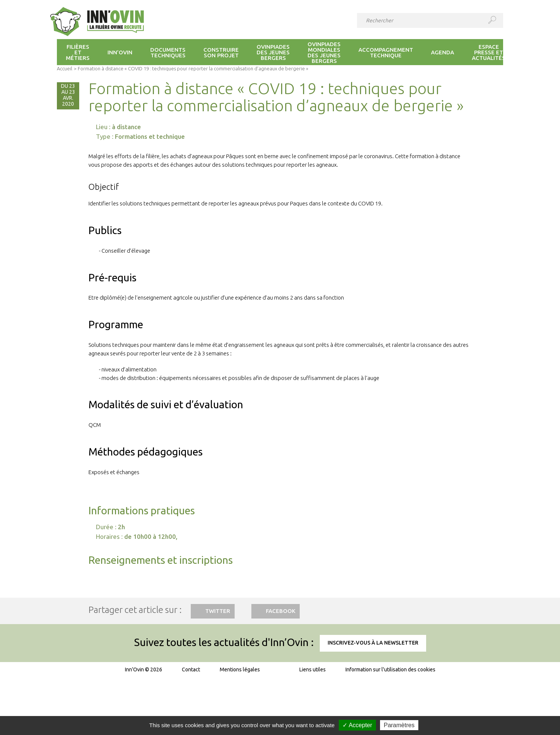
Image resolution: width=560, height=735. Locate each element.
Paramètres (399, 725)
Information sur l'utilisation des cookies (390, 670)
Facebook (281, 611)
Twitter (218, 611)
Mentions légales (240, 670)
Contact (191, 670)
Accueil (65, 68)
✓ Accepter (357, 725)
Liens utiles (313, 670)
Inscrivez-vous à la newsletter (373, 643)
